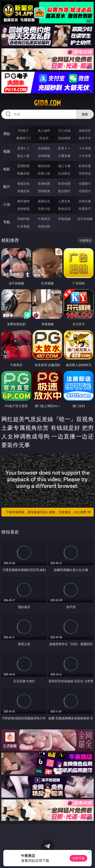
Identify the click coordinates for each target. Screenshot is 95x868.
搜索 (85, 114)
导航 (7, 222)
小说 (7, 204)
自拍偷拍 (44, 148)
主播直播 (64, 156)
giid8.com (47, 103)
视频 (7, 151)
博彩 (7, 134)
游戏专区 (85, 131)
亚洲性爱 (23, 166)
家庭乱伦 (44, 201)
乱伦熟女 (64, 173)
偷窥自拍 (23, 183)
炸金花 (44, 138)
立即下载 (78, 858)
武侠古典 (85, 201)
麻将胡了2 (23, 138)
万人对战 (64, 131)
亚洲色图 (44, 183)
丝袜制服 (44, 156)
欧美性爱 (85, 166)
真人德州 (44, 131)
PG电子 (24, 131)
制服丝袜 (23, 173)
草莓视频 (64, 219)
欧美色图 (64, 183)
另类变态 (85, 173)
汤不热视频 (85, 219)
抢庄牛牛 (85, 138)
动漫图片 (85, 183)
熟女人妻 (23, 156)
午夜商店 (44, 219)
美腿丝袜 (23, 191)
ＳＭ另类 (85, 156)
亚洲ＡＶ (23, 148)
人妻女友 (64, 201)
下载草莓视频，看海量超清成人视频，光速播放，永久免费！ (49, 512)
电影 (7, 169)
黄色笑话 (64, 209)
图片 (7, 187)
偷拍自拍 (44, 166)
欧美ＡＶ (64, 148)
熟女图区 (64, 191)
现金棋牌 (64, 138)
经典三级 (44, 173)
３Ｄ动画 (85, 148)
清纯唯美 (44, 191)
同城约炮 (23, 219)
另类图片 (85, 191)
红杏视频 (23, 226)
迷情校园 (23, 209)
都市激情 (23, 201)
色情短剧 (44, 226)
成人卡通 (64, 166)
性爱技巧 (85, 209)
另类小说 (44, 209)
